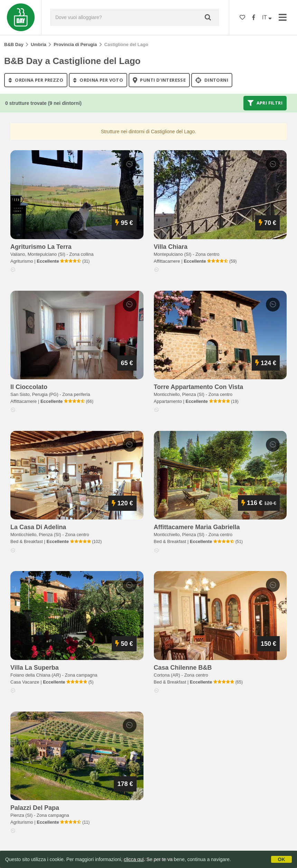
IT (267, 17)
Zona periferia (76, 394)
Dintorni (212, 80)
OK (282, 859)
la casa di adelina (38, 527)
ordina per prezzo (36, 80)
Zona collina (81, 254)
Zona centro (207, 254)
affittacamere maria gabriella (197, 527)
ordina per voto (98, 80)
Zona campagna (81, 675)
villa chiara (171, 247)
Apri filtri (265, 103)
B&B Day (14, 44)
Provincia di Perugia (75, 44)
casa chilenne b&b (183, 668)
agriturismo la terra (41, 247)
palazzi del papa (35, 808)
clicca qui (134, 859)
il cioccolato (29, 387)
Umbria (39, 44)
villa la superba (35, 668)
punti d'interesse (159, 80)
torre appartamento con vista (199, 387)
